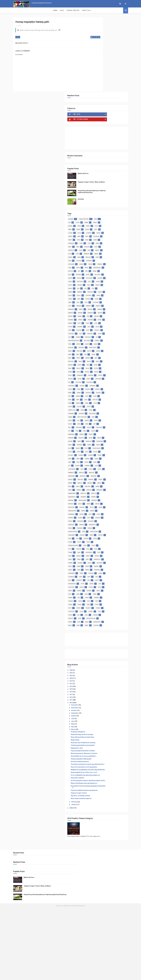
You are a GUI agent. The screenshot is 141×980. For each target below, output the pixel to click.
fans (114, 384)
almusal (115, 315)
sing (116, 634)
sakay (98, 606)
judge (106, 429)
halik (107, 235)
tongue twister (111, 144)
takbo (106, 155)
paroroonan (100, 572)
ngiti (97, 547)
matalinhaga (100, 526)
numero (115, 547)
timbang (98, 662)
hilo (106, 412)
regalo (114, 599)
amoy (97, 210)
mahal (108, 193)
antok (117, 322)
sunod (109, 645)
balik (108, 335)
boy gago (107, 221)
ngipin (118, 544)
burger (117, 356)
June (100, 796)
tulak (108, 301)
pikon (98, 586)
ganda (98, 391)
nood (106, 547)
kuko (97, 457)
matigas (98, 530)
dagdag (98, 374)
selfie (116, 290)
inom (114, 172)
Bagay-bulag (102, 815)
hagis (118, 398)
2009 (99, 898)
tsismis (98, 676)
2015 (99, 764)
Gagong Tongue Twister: (106, 883)
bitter (115, 346)
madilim (98, 485)
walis (97, 697)
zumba (98, 304)
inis (106, 238)
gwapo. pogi (99, 398)
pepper (113, 579)
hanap (109, 405)
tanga (118, 203)
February (102, 891)
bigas (105, 342)
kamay (105, 242)
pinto (106, 589)
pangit (117, 165)
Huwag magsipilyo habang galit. (109, 835)
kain (97, 148)
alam (106, 315)
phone (106, 582)
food (97, 388)
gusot (116, 394)
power (98, 596)
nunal (98, 551)
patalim (98, 575)
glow (115, 391)
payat (107, 575)
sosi (115, 641)
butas (98, 360)
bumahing (116, 353)
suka (97, 294)
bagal (105, 329)
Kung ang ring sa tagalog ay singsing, (111, 817)
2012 (99, 772)
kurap (98, 464)
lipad (106, 256)
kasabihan (99, 443)
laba (106, 464)
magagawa (99, 488)
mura (117, 537)
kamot (98, 190)
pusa (105, 599)
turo (107, 679)
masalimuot (99, 520)
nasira (98, 544)
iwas (97, 429)
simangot (107, 634)
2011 (99, 775)
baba (106, 325)
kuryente (107, 249)
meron (98, 533)
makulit (116, 499)
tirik (105, 665)
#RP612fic (108, 304)
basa (97, 169)
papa (111, 568)
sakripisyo (116, 606)
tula (97, 179)
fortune (107, 388)
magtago (99, 495)
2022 (99, 750)
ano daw (107, 322)
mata (97, 197)
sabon (98, 603)
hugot (106, 415)
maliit (98, 506)
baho (114, 179)
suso (97, 648)
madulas (108, 485)
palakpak (108, 554)
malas (107, 502)
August (101, 790)
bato (105, 169)
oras (116, 197)
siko (113, 631)
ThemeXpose (67, 977)
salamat (98, 290)
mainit (98, 499)
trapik (106, 672)
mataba (117, 269)
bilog (107, 346)
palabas (98, 280)
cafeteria (116, 360)
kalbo (116, 436)
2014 (99, 766)
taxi (106, 658)
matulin (106, 197)
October (101, 785)
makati (107, 499)
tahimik (98, 651)
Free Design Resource (79, 977)
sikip (105, 631)
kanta (108, 245)
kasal (109, 443)
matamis (98, 273)
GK (117, 304)
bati (114, 214)
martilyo (99, 516)
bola (106, 349)
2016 (99, 761)
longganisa (107, 478)
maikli (108, 266)
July (100, 793)
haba (110, 398)
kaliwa (98, 440)
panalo (108, 280)
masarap (111, 520)
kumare (118, 460)
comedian (99, 370)
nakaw (98, 276)
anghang (99, 318)
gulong (107, 394)
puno (97, 287)
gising (106, 231)
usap (107, 686)
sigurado (117, 627)
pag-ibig (115, 276)
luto (116, 259)
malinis (118, 266)
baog (97, 339)
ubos (105, 683)
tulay (119, 676)
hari (112, 408)
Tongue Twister (34, 10)
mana (97, 509)
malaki (115, 151)
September (102, 788)
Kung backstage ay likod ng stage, (110, 809)
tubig (117, 176)
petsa (98, 582)
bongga (106, 183)
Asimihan (108, 124)
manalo (107, 509)
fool (97, 231)
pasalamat (112, 572)
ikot (113, 419)
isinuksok (99, 426)
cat (97, 363)
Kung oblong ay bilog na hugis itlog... (110, 812)
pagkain (98, 144)
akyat (115, 311)
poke (115, 592)
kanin (97, 176)
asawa (98, 325)
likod (97, 256)
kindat (105, 450)
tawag (98, 658)
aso (107, 214)
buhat (117, 221)
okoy (106, 551)
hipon (98, 415)
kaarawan (116, 429)
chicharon (99, 367)
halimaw (109, 401)
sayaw (109, 203)
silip (97, 634)
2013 (99, 769)
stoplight (99, 645)
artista (98, 214)
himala (114, 412)
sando (116, 617)
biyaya (98, 349)
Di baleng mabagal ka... (106, 806)
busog (98, 224)
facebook (99, 186)
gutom (106, 162)
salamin (108, 610)
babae (98, 151)
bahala (107, 332)
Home (16, 10)
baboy (106, 151)
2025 (99, 745)
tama (97, 655)
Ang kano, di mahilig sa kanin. (108, 885)
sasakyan (115, 620)
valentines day (100, 690)
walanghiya (115, 693)
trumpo (116, 672)
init (113, 238)
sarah (106, 620)
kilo (97, 450)
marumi (108, 269)
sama (117, 613)
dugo (115, 183)
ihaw (97, 419)
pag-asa (115, 551)
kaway (108, 447)
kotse (110, 454)
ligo (106, 190)
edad (106, 384)
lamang (98, 467)
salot (108, 613)
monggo (98, 537)
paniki (98, 565)
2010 (99, 777)
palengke (99, 558)
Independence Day (101, 308)
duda (97, 384)
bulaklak (115, 169)
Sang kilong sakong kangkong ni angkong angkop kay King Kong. (113, 118)
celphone (106, 363)
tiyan (106, 669)
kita (114, 450)
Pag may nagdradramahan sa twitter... (111, 825)
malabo (98, 502)
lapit (116, 467)
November (102, 782)
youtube (98, 700)
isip (108, 426)
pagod (98, 554)
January (101, 894)
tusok (116, 679)
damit (98, 172)
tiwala (114, 665)
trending (99, 301)
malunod (107, 506)
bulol (106, 353)
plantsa (98, 592)
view (97, 693)
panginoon (109, 561)
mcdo (107, 530)
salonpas (99, 613)
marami (98, 269)
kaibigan (117, 433)
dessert (117, 377)
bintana (115, 217)
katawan (98, 447)
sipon (98, 641)
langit (98, 252)
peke (97, 579)
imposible (99, 422)
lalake (108, 165)
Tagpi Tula (47, 10)
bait (115, 332)
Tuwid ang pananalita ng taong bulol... (111, 820)
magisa (109, 492)
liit (97, 474)
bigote (98, 346)
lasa (97, 471)
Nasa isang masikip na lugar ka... (109, 888)
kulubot (98, 460)
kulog (114, 457)
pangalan (107, 176)
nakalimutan (100, 540)
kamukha (99, 245)
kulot (98, 249)
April (100, 801)
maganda (99, 266)
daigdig (108, 374)
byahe (106, 360)
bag (97, 329)
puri (97, 599)
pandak (98, 561)
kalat (108, 436)
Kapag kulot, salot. (104, 823)
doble (107, 228)
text (118, 297)
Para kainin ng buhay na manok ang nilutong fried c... (110, 841)
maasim (98, 263)
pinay (97, 589)
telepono (109, 297)
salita (117, 610)
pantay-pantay (100, 568)
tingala (108, 662)
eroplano (117, 228)
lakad (117, 249)
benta (115, 339)
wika (106, 697)
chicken (110, 367)
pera (97, 200)
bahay (106, 158)
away (105, 179)
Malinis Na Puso (111, 99)
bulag (98, 353)
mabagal (98, 193)
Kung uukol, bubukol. (105, 862)
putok (114, 287)
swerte (115, 648)
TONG (107, 311)
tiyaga (98, 669)
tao (105, 148)
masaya (98, 523)
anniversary (108, 210)
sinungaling (108, 638)
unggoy (98, 686)
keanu (117, 447)
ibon (115, 415)
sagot (116, 603)
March (101, 804)
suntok (106, 294)
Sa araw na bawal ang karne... (108, 838)
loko (114, 256)
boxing (115, 349)
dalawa (98, 228)
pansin (117, 565)
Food (23, 10)
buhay (115, 158)
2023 (99, 748)
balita (116, 335)
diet (97, 381)
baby (114, 325)
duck (114, 381)
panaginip (109, 558)
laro (106, 252)
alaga (98, 315)
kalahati (98, 436)
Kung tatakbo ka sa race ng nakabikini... (111, 832)
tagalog (98, 297)
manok (117, 193)
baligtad (98, 335)
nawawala (108, 544)
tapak (114, 655)
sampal (107, 617)
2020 (99, 753)
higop (98, 412)
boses (98, 221)
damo (117, 374)
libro (114, 471)
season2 (98, 627)
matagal (108, 523)
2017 (99, 758)
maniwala (99, 513)
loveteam (107, 259)
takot (107, 651)
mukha (108, 273)
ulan (108, 207)
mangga (116, 509)
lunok (98, 481)
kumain (108, 460)
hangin (116, 235)
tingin (118, 662)
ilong (108, 186)
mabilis (118, 263)
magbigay (99, 492)
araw (97, 158)
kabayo (98, 433)
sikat (97, 631)
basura (106, 339)
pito (114, 589)
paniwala (107, 565)
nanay (111, 540)
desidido (107, 377)
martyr (109, 516)
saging (107, 603)
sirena (106, 641)
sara (97, 620)
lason (106, 471)
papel (98, 283)
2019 (99, 756)
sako (106, 606)
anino (98, 322)
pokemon (116, 200)
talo (116, 651)
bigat (113, 342)
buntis (108, 356)
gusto (115, 231)
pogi (107, 592)
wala (105, 693)
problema (99, 203)
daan (117, 370)
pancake (118, 280)
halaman (98, 401)
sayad (109, 624)
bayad (98, 217)
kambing (115, 242)
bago (113, 329)
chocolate (108, 224)
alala (116, 207)
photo (116, 582)
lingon (105, 474)
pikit (115, 283)
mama (117, 506)
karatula (116, 440)
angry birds (110, 318)
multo (108, 537)
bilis (106, 217)
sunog (118, 645)
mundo (117, 273)
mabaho (108, 263)
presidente (116, 596)
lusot (107, 481)
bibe (97, 342)
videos (112, 690)
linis (114, 190)
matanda (111, 526)
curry (109, 370)
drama (105, 381)
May (100, 799)
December (102, 780)
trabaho (98, 207)
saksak (98, 610)
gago (106, 172)
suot (115, 294)
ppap (106, 596)
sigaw (108, 627)
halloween (99, 405)
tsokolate (109, 676)
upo (116, 301)
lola (97, 478)
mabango (116, 481)
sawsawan (99, 624)
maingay (109, 495)
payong (116, 575)
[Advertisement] (106, 715)
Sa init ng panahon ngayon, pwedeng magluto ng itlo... (110, 866)
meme (116, 530)
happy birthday (100, 408)
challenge (117, 363)
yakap (114, 697)
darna (98, 377)
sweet (106, 648)
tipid (97, 665)
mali (116, 502)
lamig (107, 467)
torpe (115, 669)
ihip (105, 419)
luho (117, 478)
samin (98, 617)
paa (106, 276)
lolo (97, 259)
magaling (110, 488)
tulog (114, 148)
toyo (97, 672)
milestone (108, 533)
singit (98, 638)
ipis (97, 242)
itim (115, 426)
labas (114, 464)
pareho (107, 283)
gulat (98, 394)
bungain (98, 356)
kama (107, 440)
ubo (97, 683)
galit (18, 38)
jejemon (98, 165)
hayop (98, 238)
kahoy (107, 433)
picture (106, 200)
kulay (117, 245)
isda (116, 186)
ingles (109, 422)
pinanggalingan (109, 586)
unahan (114, 683)
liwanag (115, 474)
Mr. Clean (114, 308)
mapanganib (110, 513)
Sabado (98, 311)
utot (115, 155)
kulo (106, 457)
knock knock (100, 454)
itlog (115, 162)
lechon (115, 252)
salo (107, 290)
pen (105, 579)
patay (97, 155)
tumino (98, 679)
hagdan (98, 235)
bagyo (98, 332)
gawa (106, 391)
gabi (116, 388)
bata (97, 183)
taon (106, 655)
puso (106, 287)
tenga (114, 658)
